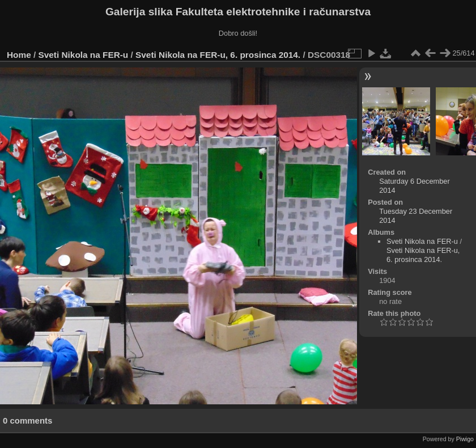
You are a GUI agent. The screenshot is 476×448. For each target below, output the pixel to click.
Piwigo (465, 439)
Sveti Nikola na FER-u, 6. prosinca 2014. (218, 55)
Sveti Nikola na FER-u (84, 55)
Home (19, 55)
